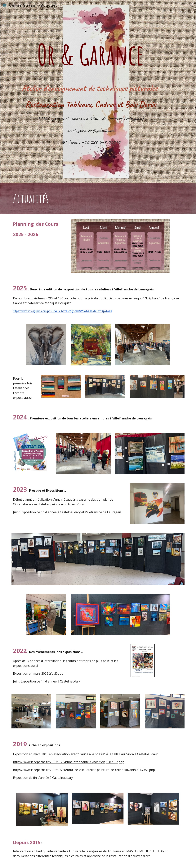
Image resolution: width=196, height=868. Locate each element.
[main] (91, 44)
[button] (5, 5)
